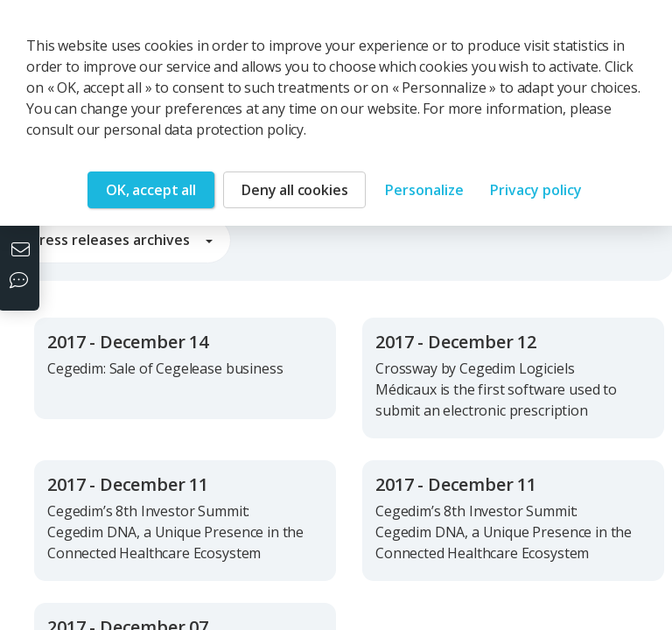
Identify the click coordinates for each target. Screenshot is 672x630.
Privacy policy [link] (536, 190)
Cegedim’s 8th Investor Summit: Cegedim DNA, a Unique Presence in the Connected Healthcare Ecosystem (175, 532)
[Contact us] (23, 251)
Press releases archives (122, 240)
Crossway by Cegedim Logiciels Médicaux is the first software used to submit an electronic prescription (496, 389)
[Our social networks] (23, 282)
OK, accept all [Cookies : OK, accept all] (151, 190)
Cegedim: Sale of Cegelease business (165, 368)
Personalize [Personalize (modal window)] (424, 190)
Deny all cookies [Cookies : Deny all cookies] (294, 190)
